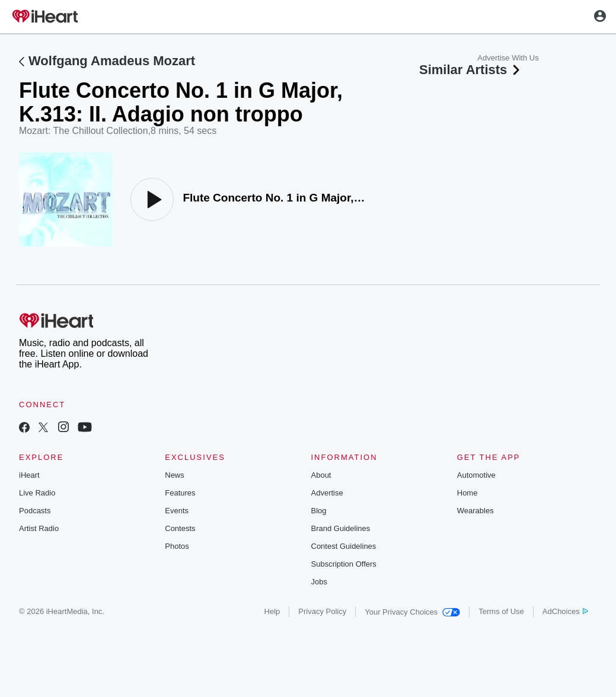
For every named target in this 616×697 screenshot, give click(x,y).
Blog (319, 511)
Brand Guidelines (341, 528)
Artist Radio (39, 528)
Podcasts (35, 511)
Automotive (476, 475)
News (175, 475)
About (321, 475)
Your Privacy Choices (412, 612)
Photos (177, 546)
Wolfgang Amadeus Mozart (112, 61)
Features (180, 493)
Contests (180, 528)
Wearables (475, 511)
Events (177, 511)
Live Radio (37, 493)
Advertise (327, 493)
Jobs (319, 582)
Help (272, 611)
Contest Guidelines (344, 546)
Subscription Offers (344, 564)
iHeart (29, 475)
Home (467, 493)
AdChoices (565, 611)
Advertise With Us (508, 58)
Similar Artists (471, 70)
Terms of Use (501, 611)
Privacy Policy (322, 611)
